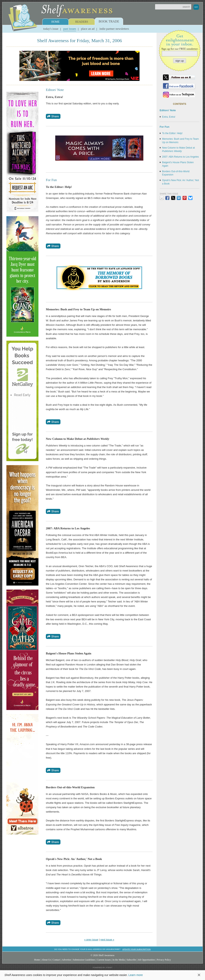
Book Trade (109, 21)
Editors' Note (168, 110)
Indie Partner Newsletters (114, 29)
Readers (82, 22)
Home (55, 22)
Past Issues (70, 29)
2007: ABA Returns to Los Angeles (180, 157)
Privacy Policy (164, 960)
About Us (46, 960)
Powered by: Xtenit (102, 968)
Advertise (66, 960)
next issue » (107, 940)
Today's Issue (51, 29)
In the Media (119, 960)
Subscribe (131, 960)
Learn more (136, 975)
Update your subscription (136, 949)
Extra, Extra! (169, 117)
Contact (56, 960)
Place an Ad (88, 29)
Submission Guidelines (84, 960)
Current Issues (104, 960)
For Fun (165, 127)
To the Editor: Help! (172, 133)
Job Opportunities (146, 960)
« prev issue (91, 940)
